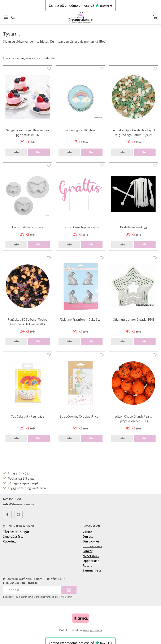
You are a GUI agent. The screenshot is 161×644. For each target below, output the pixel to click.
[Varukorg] (155, 17)
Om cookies (91, 541)
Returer (88, 565)
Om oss (88, 536)
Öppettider (91, 561)
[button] (39, 152)
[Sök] (13, 18)
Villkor (87, 532)
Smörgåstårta (13, 536)
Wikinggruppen (92, 630)
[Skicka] (69, 590)
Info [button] (16, 152)
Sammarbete (92, 570)
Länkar (88, 551)
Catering (9, 541)
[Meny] (6, 17)
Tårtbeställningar (16, 532)
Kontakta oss (92, 546)
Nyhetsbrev (91, 556)
